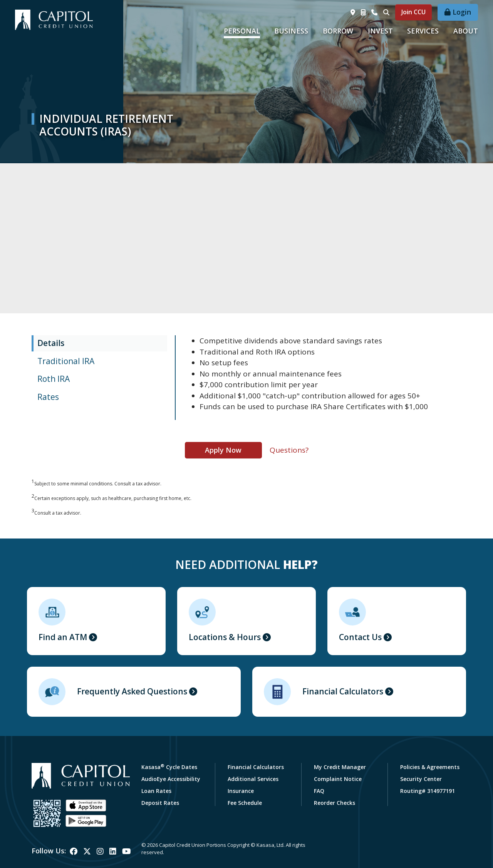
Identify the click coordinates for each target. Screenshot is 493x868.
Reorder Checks (335, 803)
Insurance (241, 791)
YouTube (127, 851)
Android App (86, 821)
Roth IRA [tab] (54, 379)
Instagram (100, 851)
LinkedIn (113, 851)
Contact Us (360, 637)
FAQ (319, 791)
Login (462, 12)
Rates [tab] (48, 397)
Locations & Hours (225, 637)
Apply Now (223, 450)
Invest (380, 31)
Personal (242, 31)
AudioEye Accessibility (171, 779)
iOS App (86, 806)
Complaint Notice (338, 779)
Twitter (87, 851)
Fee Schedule (245, 803)
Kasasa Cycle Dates (169, 767)
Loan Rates (156, 791)
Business (291, 31)
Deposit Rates (160, 803)
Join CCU (413, 12)
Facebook (74, 851)
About (466, 31)
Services (423, 31)
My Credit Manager (340, 767)
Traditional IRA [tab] (66, 361)
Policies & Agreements (430, 767)
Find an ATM (63, 637)
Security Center (421, 779)
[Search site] (386, 12)
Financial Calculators (343, 691)
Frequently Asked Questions (132, 691)
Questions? (289, 450)
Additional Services (253, 779)
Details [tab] (51, 343)
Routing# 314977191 (428, 791)
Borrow (338, 31)
